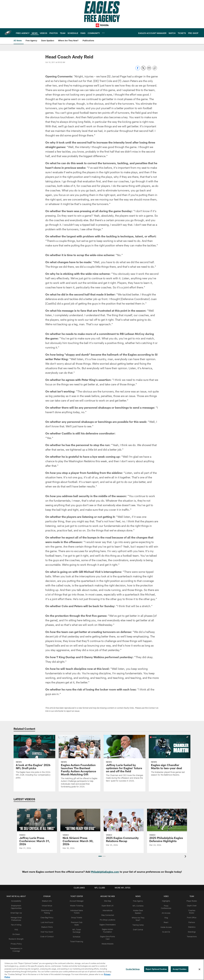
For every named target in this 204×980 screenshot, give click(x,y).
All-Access (166, 913)
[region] (102, 970)
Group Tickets (77, 917)
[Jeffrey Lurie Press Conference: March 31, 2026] (37, 831)
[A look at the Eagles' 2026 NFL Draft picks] (34, 759)
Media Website (108, 943)
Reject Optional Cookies (156, 969)
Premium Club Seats (77, 922)
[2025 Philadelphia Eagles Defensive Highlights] (167, 829)
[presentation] (186, 857)
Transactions (192, 936)
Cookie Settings (133, 969)
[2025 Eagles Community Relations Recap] (124, 829)
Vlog (166, 917)
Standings (192, 931)
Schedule (77, 931)
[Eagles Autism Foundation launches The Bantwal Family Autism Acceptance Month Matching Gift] (79, 763)
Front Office (192, 917)
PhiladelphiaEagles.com (105, 872)
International (108, 910)
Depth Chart (192, 906)
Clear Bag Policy (47, 917)
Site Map (108, 901)
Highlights (166, 901)
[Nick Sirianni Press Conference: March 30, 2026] (80, 831)
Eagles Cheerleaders (108, 924)
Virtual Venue (47, 906)
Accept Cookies (180, 969)
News (138, 896)
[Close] (199, 969)
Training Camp (138, 924)
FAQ (16, 929)
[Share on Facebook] (138, 70)
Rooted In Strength (16, 938)
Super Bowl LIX (108, 906)
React (166, 922)
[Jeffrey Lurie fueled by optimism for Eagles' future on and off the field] (125, 760)
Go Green (16, 933)
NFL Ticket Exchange (77, 926)
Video (166, 896)
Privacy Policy (16, 943)
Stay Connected (108, 915)
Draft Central (138, 929)
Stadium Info (47, 901)
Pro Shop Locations (108, 919)
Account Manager (77, 901)
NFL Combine (138, 906)
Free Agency (138, 901)
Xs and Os (166, 931)
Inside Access (166, 926)
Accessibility (16, 901)
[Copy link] (155, 68)
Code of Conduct (47, 936)
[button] (100, 856)
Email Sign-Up (16, 913)
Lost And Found (47, 922)
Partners (192, 922)
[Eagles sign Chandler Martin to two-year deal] (170, 757)
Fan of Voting (16, 924)
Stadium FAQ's (47, 926)
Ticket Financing (77, 936)
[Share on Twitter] (143, 70)
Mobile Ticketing (77, 906)
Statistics (192, 926)
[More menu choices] (103, 33)
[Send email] (149, 70)
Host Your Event (47, 931)
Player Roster (192, 901)
